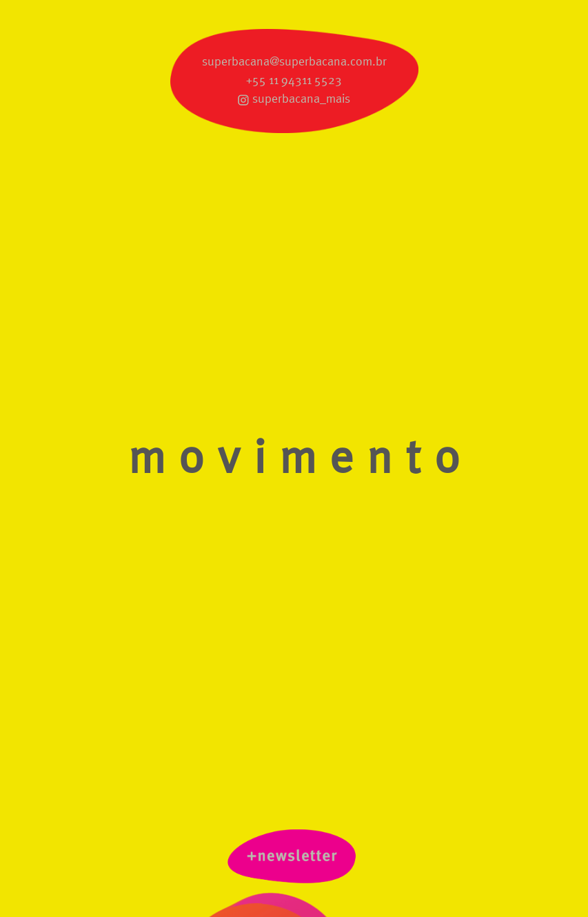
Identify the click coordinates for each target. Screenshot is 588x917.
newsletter (294, 859)
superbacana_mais (301, 99)
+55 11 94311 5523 (294, 81)
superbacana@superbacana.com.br (294, 62)
